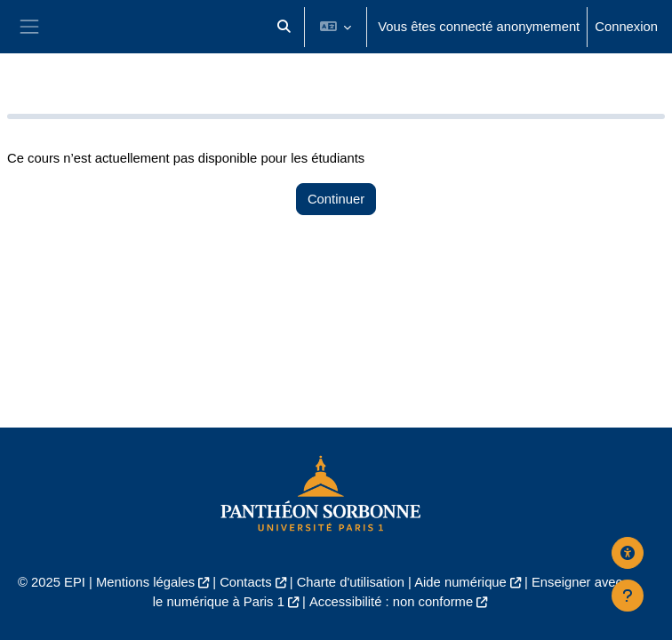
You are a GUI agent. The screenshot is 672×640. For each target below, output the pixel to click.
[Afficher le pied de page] (628, 596)
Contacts (245, 582)
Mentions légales (145, 582)
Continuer (336, 199)
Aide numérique (460, 582)
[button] (284, 27)
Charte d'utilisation (351, 582)
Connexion (626, 27)
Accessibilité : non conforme (391, 602)
